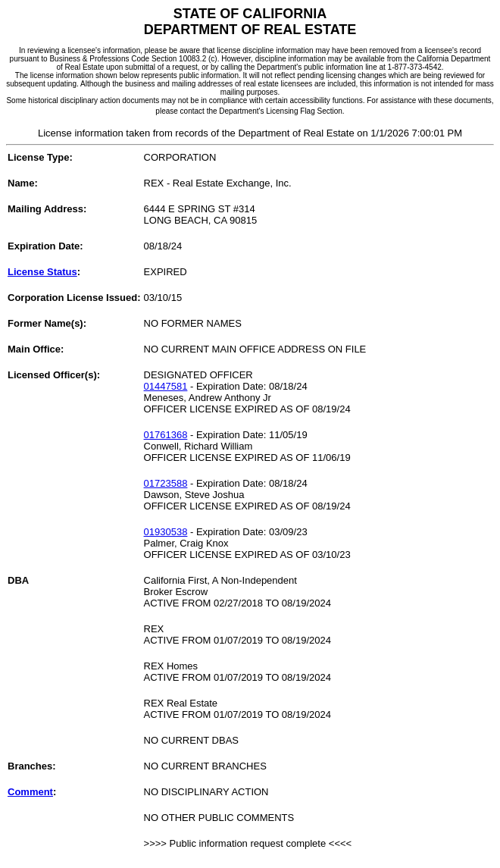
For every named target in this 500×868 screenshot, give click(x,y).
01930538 (166, 532)
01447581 (166, 386)
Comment (30, 792)
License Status (42, 272)
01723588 (166, 483)
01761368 (166, 435)
